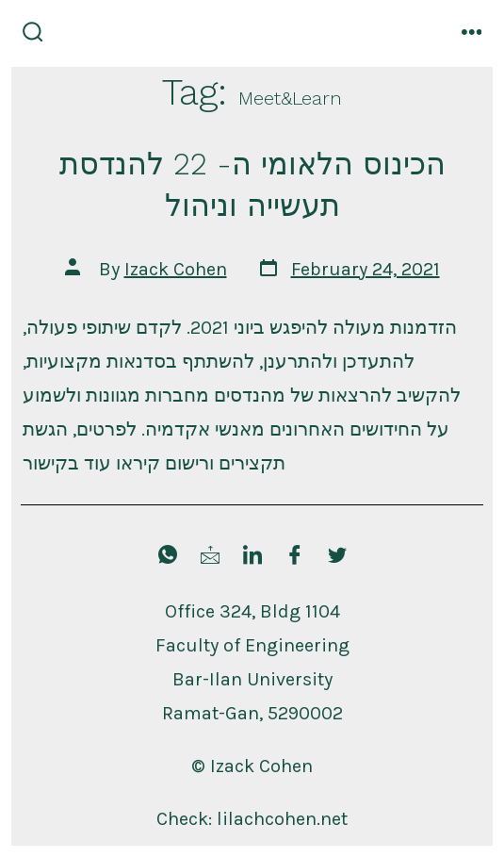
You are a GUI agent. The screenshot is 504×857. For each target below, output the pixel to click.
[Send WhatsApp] (168, 557)
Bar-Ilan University (252, 679)
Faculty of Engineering (252, 645)
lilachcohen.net (282, 819)
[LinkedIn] (252, 557)
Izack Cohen (176, 269)
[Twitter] (337, 557)
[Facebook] (295, 557)
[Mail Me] (210, 557)
